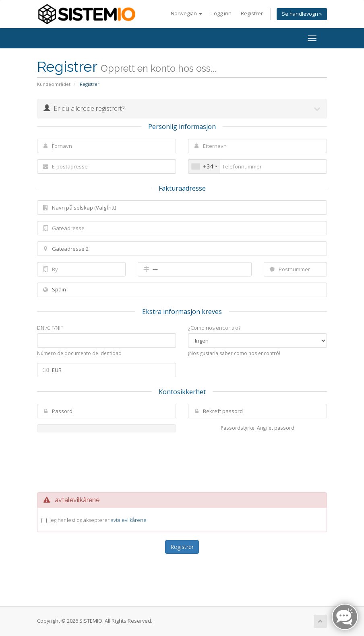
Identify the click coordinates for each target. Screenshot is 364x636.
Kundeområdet (54, 84)
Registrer (252, 14)
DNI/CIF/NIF (50, 328)
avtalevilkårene (129, 520)
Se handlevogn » (302, 14)
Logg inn (221, 14)
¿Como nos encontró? (214, 328)
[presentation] (190, 462)
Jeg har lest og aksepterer (98, 520)
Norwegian (186, 14)
